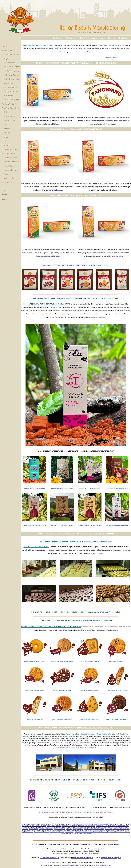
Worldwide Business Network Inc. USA (73, 865)
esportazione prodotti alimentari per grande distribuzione (76, 830)
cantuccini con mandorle (39, 826)
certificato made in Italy (122, 830)
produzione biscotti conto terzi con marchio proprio (51, 827)
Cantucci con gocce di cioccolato (117, 691)
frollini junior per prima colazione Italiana (117, 829)
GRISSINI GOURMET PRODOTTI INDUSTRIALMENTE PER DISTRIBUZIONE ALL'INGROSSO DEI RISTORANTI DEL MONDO (76, 63)
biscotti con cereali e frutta (69, 826)
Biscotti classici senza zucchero (62, 719)
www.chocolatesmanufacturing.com (82, 858)
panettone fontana (29, 827)
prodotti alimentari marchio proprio (47, 830)
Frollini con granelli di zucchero (90, 662)
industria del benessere (87, 734)
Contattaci (110, 812)
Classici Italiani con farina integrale (62, 662)
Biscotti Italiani (25, 824)
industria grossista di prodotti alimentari (87, 832)
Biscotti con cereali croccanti (90, 691)
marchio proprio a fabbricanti (66, 736)
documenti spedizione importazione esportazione (49, 832)
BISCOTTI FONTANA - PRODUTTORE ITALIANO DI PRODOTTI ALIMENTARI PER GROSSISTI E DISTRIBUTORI (76, 620)
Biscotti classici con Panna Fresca (34, 662)
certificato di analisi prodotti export (104, 830)
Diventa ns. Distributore (56, 190)
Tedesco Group (43, 812)
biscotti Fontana (35, 824)
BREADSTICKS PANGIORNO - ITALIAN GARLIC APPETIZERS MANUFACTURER (76, 129)
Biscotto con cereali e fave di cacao (117, 719)
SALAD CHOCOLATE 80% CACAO (62, 525)
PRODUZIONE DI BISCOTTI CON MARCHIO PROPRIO (95, 728)
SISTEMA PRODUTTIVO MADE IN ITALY (36, 547)
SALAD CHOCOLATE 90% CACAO (34, 525)
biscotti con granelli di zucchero (51, 824)
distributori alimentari (101, 734)
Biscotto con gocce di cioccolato (90, 719)
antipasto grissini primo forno (75, 829)
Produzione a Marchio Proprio (68, 812)
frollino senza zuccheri (54, 826)
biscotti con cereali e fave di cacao (119, 826)
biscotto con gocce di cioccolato (97, 824)
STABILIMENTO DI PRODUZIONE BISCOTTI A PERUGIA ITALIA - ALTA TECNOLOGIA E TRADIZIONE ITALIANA (76, 542)
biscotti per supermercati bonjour (94, 829)
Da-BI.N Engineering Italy (103, 865)
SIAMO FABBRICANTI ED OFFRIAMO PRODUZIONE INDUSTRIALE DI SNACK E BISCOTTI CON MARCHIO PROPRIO (76, 534)
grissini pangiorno (60, 829)
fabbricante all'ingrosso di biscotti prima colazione (115, 832)
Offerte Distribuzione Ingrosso (96, 812)
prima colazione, (74, 734)
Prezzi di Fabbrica (97, 553)
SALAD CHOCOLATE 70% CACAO (90, 525)
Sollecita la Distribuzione (53, 124)
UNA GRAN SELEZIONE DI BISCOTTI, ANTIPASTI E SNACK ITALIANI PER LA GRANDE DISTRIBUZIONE (76, 265)
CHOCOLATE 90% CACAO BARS (34, 488)
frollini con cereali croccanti (87, 826)
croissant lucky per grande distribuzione (41, 829)
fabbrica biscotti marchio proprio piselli (78, 827)
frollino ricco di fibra (102, 826)
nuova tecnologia (42, 736)
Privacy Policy (54, 812)
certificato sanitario (27, 832)
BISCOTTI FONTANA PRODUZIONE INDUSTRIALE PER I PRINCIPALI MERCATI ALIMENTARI (51, 627)
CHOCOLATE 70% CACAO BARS (90, 488)
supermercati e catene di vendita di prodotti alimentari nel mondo (76, 747)
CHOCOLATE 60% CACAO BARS (117, 488)
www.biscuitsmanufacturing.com (50, 858)
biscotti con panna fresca (79, 824)
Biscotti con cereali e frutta (117, 662)
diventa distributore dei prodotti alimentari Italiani (76, 833)
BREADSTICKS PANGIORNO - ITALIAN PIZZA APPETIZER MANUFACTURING (76, 195)
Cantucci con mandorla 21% (34, 719)
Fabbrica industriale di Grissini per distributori (38, 45)
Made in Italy (82, 812)
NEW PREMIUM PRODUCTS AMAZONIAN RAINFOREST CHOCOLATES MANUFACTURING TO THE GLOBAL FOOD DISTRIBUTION (76, 298)
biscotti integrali (66, 824)
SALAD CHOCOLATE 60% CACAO (117, 525)
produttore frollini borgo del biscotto (102, 827)
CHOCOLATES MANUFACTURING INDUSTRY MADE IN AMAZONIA (45, 304)
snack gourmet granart (29, 830)
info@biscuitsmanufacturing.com (111, 858)
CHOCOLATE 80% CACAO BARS (62, 488)
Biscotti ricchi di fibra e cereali (34, 691)
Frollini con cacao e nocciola (62, 691)
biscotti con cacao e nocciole (116, 824)
